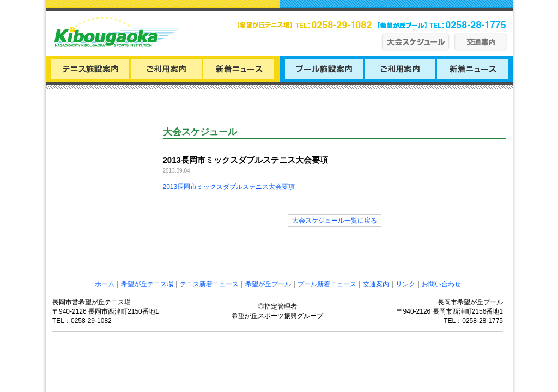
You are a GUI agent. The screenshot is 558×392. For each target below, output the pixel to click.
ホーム (105, 284)
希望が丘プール (268, 284)
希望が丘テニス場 (147, 284)
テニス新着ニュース (209, 284)
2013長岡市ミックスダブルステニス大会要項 (229, 187)
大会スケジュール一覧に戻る (335, 220)
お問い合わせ (441, 284)
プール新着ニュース (327, 284)
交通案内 (376, 284)
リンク (405, 284)
